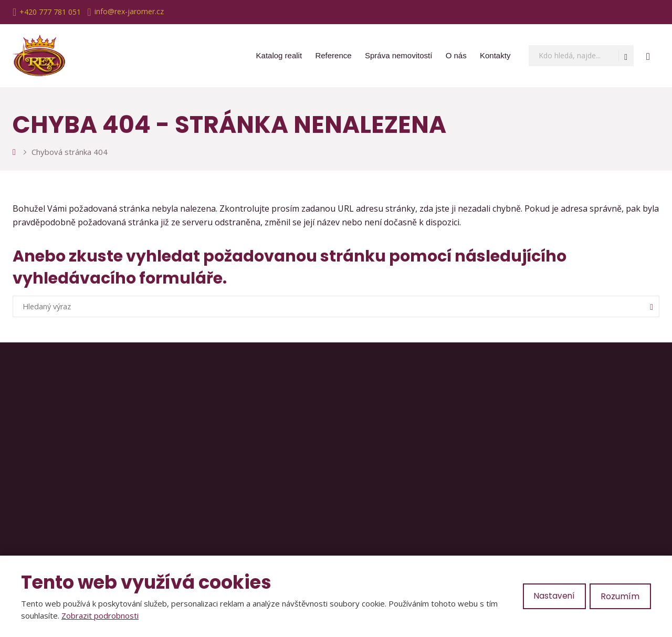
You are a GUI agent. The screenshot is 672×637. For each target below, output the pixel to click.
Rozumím (620, 596)
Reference (333, 55)
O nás (456, 55)
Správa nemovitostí (398, 55)
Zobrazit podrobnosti (100, 615)
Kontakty (495, 55)
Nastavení (553, 596)
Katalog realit (279, 55)
